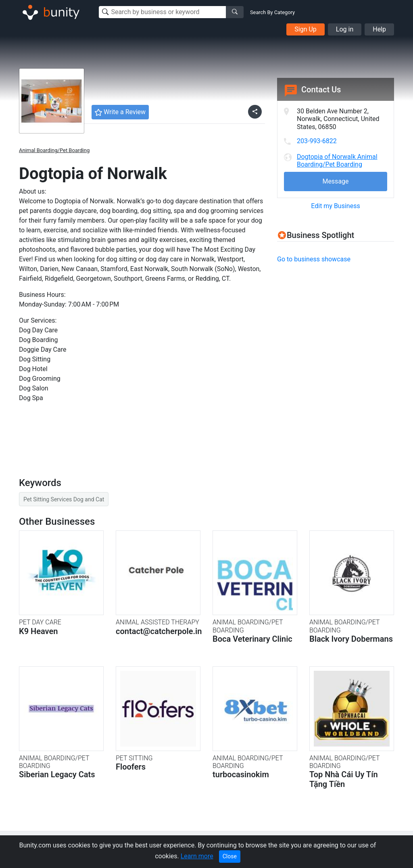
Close (230, 856)
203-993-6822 (317, 141)
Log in (345, 29)
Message (335, 181)
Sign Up (306, 29)
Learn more (197, 856)
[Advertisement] (345, 327)
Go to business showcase (314, 259)
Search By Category (272, 12)
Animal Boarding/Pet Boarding (54, 150)
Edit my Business (335, 206)
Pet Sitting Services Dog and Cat (64, 499)
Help (379, 29)
